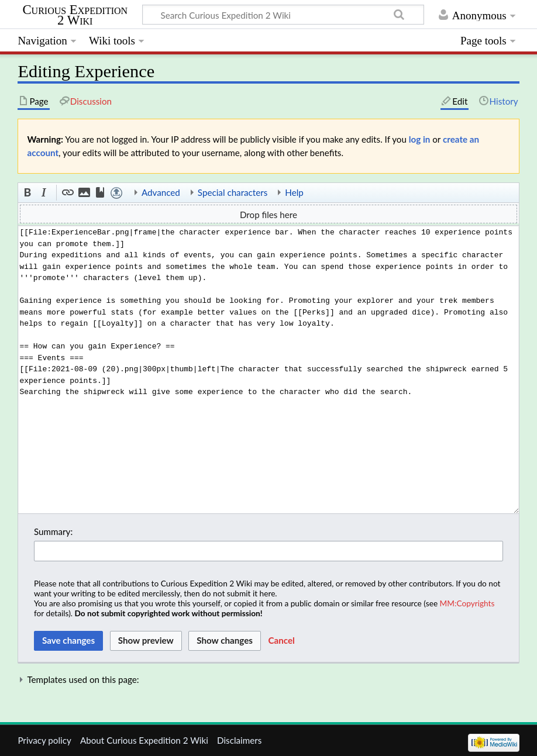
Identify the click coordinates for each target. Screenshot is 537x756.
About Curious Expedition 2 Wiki (144, 740)
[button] (28, 193)
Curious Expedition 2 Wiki (75, 15)
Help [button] (294, 192)
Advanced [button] (161, 192)
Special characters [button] (233, 192)
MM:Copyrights (467, 603)
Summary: (53, 531)
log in (420, 139)
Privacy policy (44, 740)
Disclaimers (239, 740)
